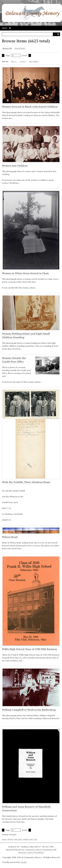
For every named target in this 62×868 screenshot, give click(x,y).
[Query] (31, 34)
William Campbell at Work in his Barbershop (29, 710)
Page (13, 55)
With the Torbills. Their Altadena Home (26, 482)
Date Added (33, 61)
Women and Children (15, 166)
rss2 (35, 839)
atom (4, 839)
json (20, 839)
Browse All (7, 48)
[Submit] (58, 34)
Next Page (30, 55)
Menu (6, 28)
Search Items (20, 48)
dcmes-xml (12, 839)
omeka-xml (28, 839)
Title (14, 61)
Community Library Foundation (39, 850)
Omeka (23, 862)
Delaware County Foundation (31, 853)
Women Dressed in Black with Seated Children (30, 107)
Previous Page (3, 55)
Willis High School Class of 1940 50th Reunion (30, 649)
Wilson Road (10, 537)
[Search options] (55, 34)
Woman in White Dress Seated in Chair (25, 273)
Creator (23, 61)
